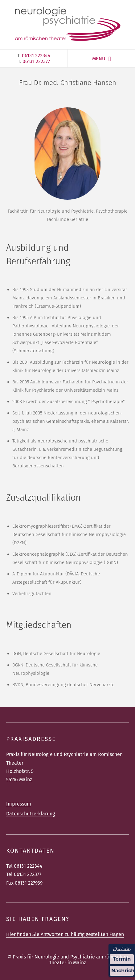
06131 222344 (36, 56)
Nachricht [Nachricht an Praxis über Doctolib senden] (123, 971)
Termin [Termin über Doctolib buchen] (122, 959)
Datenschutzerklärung (31, 814)
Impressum (19, 804)
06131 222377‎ (36, 61)
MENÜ (99, 59)
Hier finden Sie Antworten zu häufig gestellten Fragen (65, 934)
